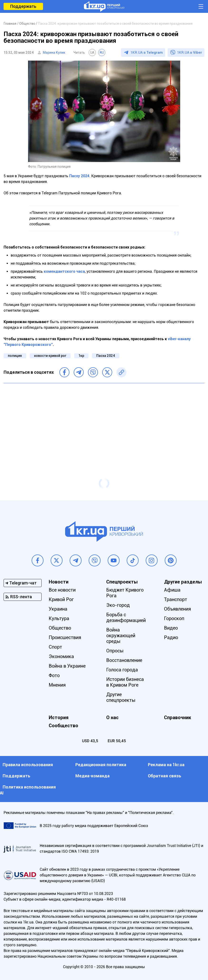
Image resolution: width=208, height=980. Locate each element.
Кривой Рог (61, 599)
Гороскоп (174, 618)
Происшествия (65, 637)
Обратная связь (164, 776)
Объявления (177, 609)
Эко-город (118, 605)
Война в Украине (67, 666)
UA (92, 53)
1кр (81, 356)
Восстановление (124, 660)
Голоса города (122, 670)
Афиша (172, 590)
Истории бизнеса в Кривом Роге (125, 682)
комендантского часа (64, 271)
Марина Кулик (54, 53)
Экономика (61, 656)
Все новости (62, 590)
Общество (60, 628)
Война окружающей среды (121, 636)
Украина (58, 609)
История (59, 717)
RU (102, 53)
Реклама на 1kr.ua (166, 765)
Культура (59, 618)
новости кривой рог (50, 356)
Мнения (57, 685)
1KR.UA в (147, 53)
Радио (171, 637)
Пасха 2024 (106, 356)
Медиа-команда (92, 776)
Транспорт (176, 599)
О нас (112, 717)
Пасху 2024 (79, 176)
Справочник (178, 717)
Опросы (115, 651)
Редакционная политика (101, 765)
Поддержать (23, 6)
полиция (15, 356)
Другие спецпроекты (121, 697)
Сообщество (63, 726)
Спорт (55, 647)
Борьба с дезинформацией (126, 617)
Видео (171, 628)
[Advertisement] (104, 421)
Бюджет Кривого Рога (125, 593)
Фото (54, 675)
